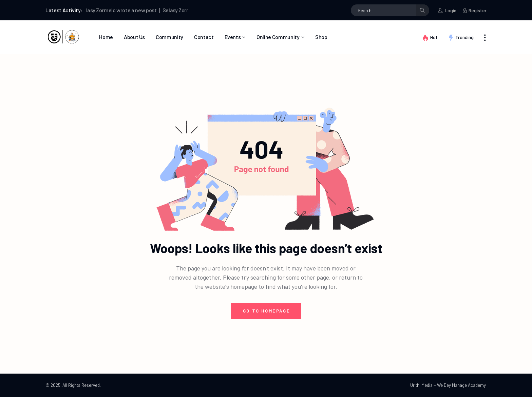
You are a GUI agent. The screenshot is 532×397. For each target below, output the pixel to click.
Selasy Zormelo (99, 10)
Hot (434, 37)
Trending (464, 37)
